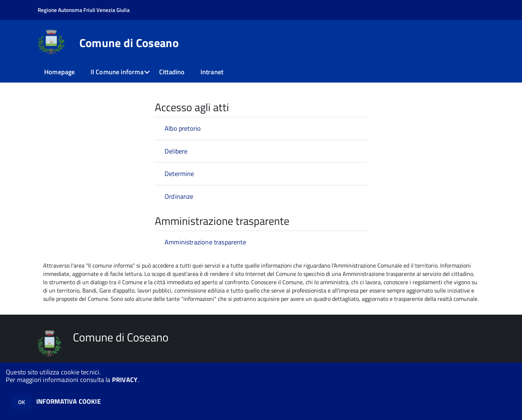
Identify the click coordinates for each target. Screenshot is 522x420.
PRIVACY (125, 380)
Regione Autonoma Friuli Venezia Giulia (84, 10)
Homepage (59, 72)
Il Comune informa (117, 72)
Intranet (212, 72)
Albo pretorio (183, 128)
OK (22, 402)
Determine (179, 174)
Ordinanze (179, 196)
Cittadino (172, 72)
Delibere (176, 151)
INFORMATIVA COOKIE (69, 401)
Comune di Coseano (129, 43)
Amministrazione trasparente (205, 242)
